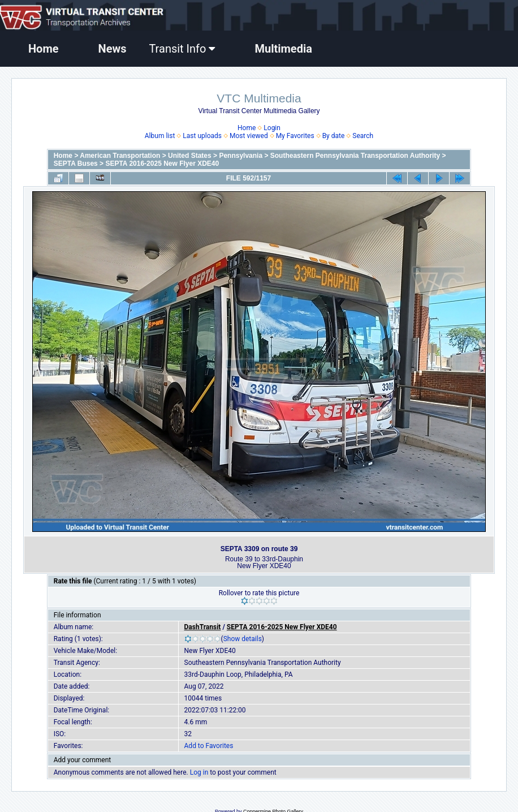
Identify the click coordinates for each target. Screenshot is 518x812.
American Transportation (120, 156)
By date (334, 136)
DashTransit (203, 627)
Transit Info (182, 49)
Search (363, 136)
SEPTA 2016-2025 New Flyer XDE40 (162, 164)
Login (272, 128)
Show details (243, 639)
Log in (199, 772)
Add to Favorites (209, 746)
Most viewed (249, 136)
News (113, 49)
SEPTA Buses (76, 164)
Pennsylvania (241, 156)
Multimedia (283, 49)
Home (44, 49)
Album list (160, 136)
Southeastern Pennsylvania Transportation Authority (355, 156)
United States (190, 156)
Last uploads (202, 136)
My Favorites (295, 136)
